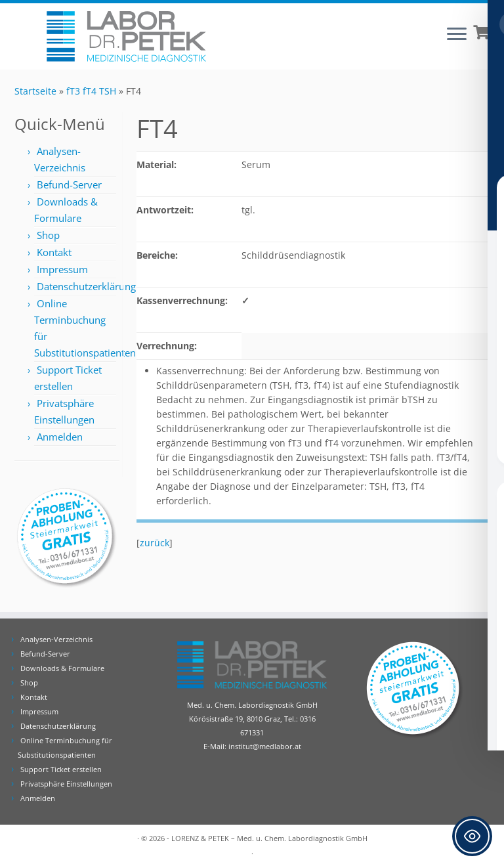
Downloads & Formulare (62, 668)
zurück (155, 543)
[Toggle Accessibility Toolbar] (472, 836)
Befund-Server (69, 184)
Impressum (62, 269)
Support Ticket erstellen (61, 769)
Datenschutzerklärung (86, 286)
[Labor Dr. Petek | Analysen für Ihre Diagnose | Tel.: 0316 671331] (126, 36)
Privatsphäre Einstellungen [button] (66, 784)
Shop (48, 235)
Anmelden (60, 437)
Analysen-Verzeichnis (56, 639)
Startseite (35, 91)
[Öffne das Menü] (457, 35)
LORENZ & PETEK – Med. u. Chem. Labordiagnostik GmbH (269, 838)
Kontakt (54, 252)
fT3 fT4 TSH (91, 91)
